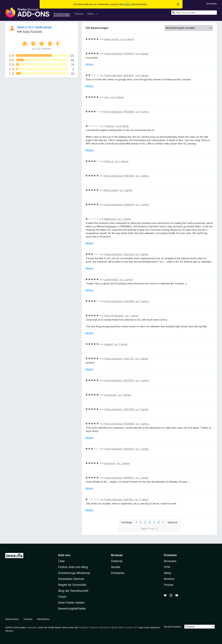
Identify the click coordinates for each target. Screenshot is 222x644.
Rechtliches (43, 619)
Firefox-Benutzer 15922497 (119, 75)
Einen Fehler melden (71, 603)
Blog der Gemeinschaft (73, 591)
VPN (167, 567)
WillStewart (110, 219)
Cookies (28, 619)
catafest (109, 344)
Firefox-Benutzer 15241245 (119, 254)
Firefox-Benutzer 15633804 (119, 112)
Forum (62, 597)
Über (61, 561)
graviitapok (110, 395)
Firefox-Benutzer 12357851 (119, 500)
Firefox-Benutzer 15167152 (119, 359)
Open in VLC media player (35, 27)
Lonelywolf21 (111, 279)
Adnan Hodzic (112, 39)
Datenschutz (12, 619)
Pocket (169, 585)
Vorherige (126, 522)
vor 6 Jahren (127, 39)
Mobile (116, 567)
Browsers (170, 561)
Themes (79, 14)
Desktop (117, 561)
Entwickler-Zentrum (71, 579)
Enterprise (118, 573)
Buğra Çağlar (111, 190)
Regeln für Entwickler (72, 585)
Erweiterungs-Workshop (74, 573)
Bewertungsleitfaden (72, 608)
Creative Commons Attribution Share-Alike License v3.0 (108, 627)
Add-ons (64, 555)
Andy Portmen (32, 31)
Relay (168, 573)
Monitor (169, 579)
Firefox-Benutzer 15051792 (119, 409)
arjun (107, 97)
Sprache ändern (172, 627)
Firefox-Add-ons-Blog (73, 567)
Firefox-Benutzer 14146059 (119, 205)
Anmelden (212, 4)
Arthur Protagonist (114, 316)
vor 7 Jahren (122, 161)
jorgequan (110, 463)
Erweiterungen (62, 14)
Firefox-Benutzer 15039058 (119, 424)
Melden (90, 64)
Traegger (109, 126)
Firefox (127, 4)
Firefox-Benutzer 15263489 (119, 301)
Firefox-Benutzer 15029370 (119, 449)
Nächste (173, 522)
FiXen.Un (109, 161)
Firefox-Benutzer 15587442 (119, 176)
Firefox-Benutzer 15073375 (119, 380)
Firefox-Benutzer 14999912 (119, 478)
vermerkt (32, 627)
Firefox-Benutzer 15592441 (119, 54)
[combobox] (194, 13)
